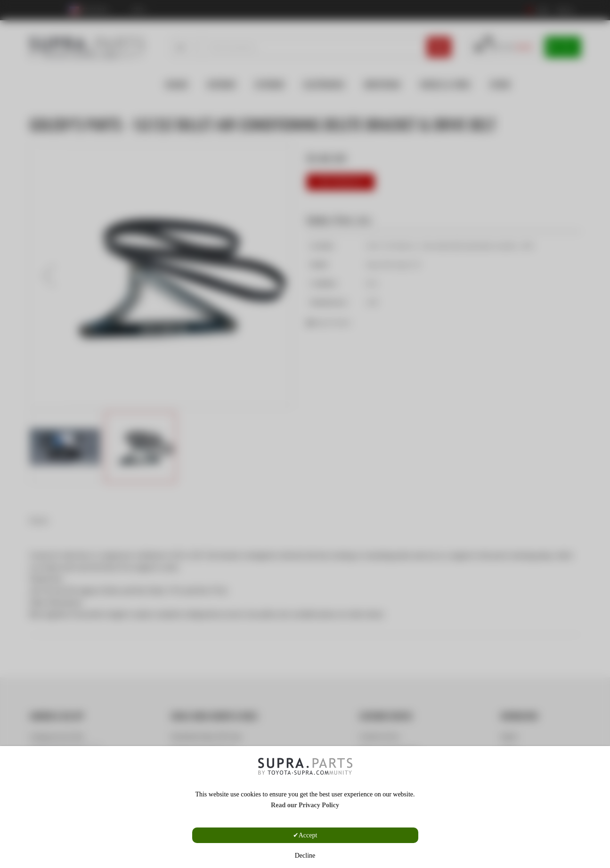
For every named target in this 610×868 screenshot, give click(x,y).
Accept (308, 835)
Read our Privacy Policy (305, 805)
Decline (305, 856)
